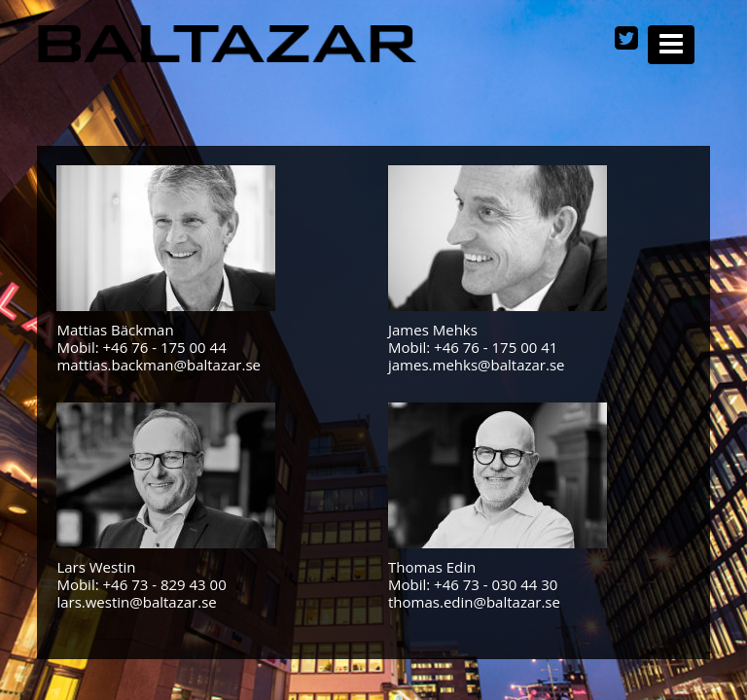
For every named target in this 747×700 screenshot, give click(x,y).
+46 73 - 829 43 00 (165, 584)
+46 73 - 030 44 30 (496, 584)
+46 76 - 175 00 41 (496, 347)
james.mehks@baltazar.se (477, 365)
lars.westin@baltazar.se (136, 602)
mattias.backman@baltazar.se (159, 365)
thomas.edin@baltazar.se (474, 602)
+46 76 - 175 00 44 (165, 347)
